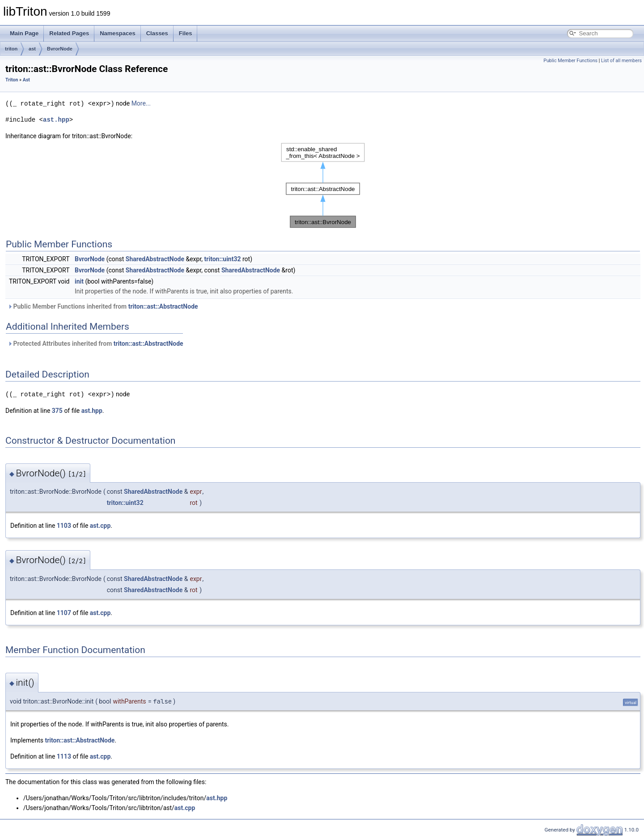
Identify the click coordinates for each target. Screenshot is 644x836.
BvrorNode (60, 49)
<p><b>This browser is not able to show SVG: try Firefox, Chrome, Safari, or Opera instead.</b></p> (323, 185)
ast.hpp (56, 119)
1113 (64, 755)
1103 (64, 525)
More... (141, 103)
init (79, 281)
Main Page (24, 33)
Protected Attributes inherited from (95, 343)
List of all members (621, 61)
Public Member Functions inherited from (103, 306)
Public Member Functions (570, 61)
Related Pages (69, 33)
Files (186, 33)
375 (57, 410)
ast (32, 49)
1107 (64, 612)
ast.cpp (100, 525)
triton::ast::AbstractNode (163, 306)
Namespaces (118, 33)
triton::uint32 (223, 259)
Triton (12, 80)
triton (11, 49)
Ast (26, 80)
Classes (157, 33)
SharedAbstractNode (155, 259)
